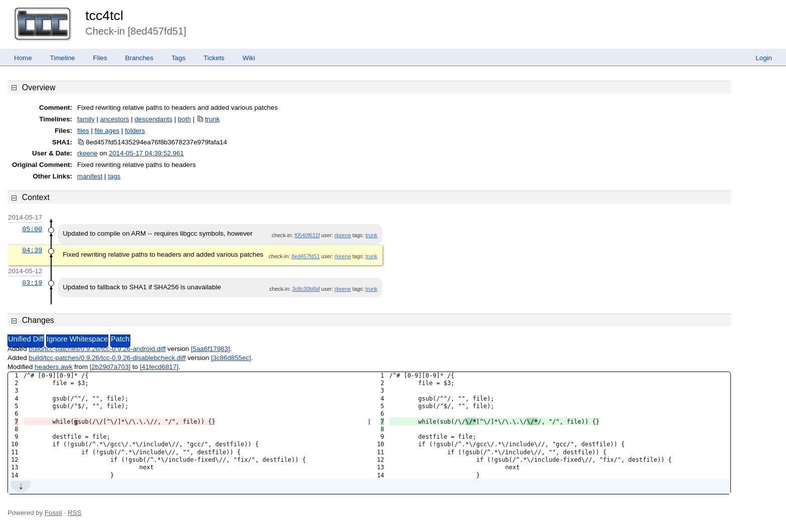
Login (764, 58)
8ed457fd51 (306, 256)
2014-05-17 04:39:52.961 (146, 153)
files (83, 131)
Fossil (53, 513)
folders (135, 131)
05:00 (32, 229)
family (86, 119)
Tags (178, 58)
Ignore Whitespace (77, 339)
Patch (120, 339)
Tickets (214, 58)
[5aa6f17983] (211, 349)
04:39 (32, 250)
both (184, 119)
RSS (74, 513)
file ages (107, 131)
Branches (139, 58)
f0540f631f (307, 235)
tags (114, 176)
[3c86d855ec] (231, 358)
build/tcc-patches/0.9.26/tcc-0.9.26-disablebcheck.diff (107, 358)
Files (100, 58)
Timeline (63, 58)
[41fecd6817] (159, 367)
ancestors (115, 119)
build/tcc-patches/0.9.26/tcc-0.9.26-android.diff (97, 349)
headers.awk (54, 367)
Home (23, 58)
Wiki (249, 58)
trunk (213, 119)
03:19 (32, 283)
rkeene (87, 153)
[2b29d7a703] (110, 367)
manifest (90, 176)
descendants (153, 119)
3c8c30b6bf (306, 289)
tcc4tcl (104, 16)
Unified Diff (26, 339)
